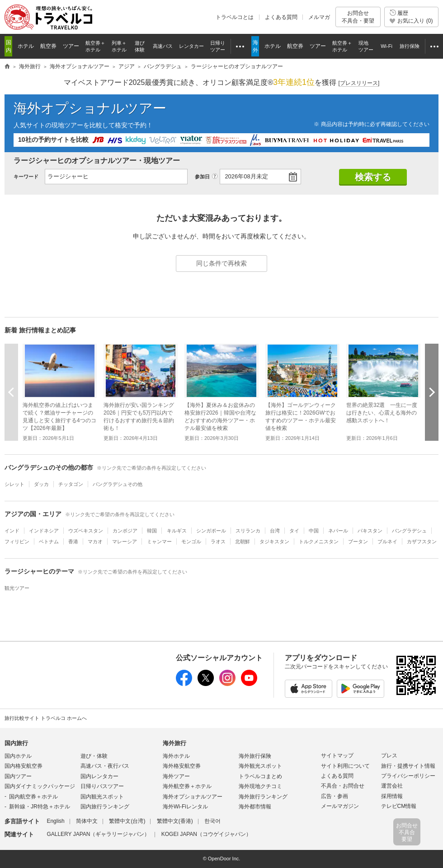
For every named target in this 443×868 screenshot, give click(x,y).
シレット (14, 484)
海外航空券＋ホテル (187, 786)
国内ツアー (18, 776)
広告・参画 (335, 796)
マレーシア (125, 541)
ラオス (218, 541)
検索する (373, 177)
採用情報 (392, 796)
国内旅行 (16, 743)
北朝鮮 (243, 541)
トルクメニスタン (319, 541)
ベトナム (49, 541)
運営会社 (392, 786)
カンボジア (125, 531)
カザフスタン (422, 541)
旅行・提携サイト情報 (408, 766)
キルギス (177, 531)
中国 (314, 531)
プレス (389, 756)
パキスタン (370, 531)
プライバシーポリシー (408, 776)
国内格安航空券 (24, 766)
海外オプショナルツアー (90, 108)
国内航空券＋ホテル (33, 797)
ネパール (338, 531)
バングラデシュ (409, 531)
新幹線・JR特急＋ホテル (40, 807)
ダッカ (41, 484)
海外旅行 (174, 743)
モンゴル (191, 541)
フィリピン (17, 541)
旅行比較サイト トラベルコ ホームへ (46, 718)
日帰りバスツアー (102, 786)
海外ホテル (176, 756)
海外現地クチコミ (260, 786)
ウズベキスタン (86, 531)
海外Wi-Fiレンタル (185, 807)
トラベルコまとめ (260, 776)
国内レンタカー (99, 776)
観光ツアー (17, 588)
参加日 (202, 177)
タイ (294, 531)
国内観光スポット (102, 797)
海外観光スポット (260, 766)
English (55, 821)
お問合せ (358, 17)
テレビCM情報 (399, 806)
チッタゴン (71, 484)
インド (12, 531)
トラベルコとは (235, 17)
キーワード (26, 177)
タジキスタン (274, 541)
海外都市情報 (255, 807)
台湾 (275, 531)
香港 (73, 541)
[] (359, 83)
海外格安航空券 (182, 766)
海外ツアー (176, 776)
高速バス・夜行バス (105, 766)
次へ (432, 392)
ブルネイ (387, 541)
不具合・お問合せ (343, 786)
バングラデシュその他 (118, 484)
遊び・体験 (94, 756)
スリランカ (248, 531)
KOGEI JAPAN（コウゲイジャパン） (206, 834)
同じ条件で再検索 (221, 263)
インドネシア (44, 531)
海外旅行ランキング (263, 797)
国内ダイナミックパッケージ (40, 786)
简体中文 (87, 821)
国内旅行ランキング (105, 807)
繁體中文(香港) (175, 821)
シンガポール (211, 531)
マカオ (95, 541)
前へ (11, 392)
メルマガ (319, 17)
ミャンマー (159, 541)
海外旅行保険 (255, 756)
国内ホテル (18, 756)
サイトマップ (337, 756)
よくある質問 (281, 17)
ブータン (358, 541)
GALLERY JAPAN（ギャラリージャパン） (98, 834)
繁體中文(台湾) (127, 821)
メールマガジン (340, 806)
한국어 (212, 821)
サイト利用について (345, 766)
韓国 (152, 531)
